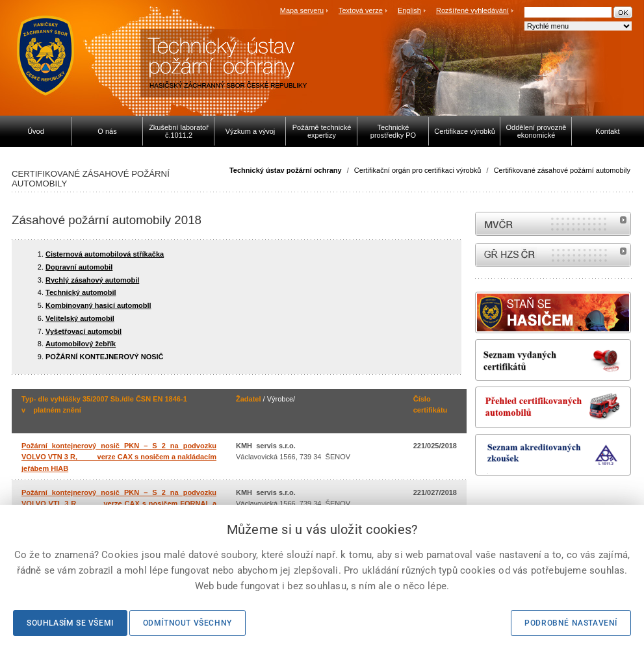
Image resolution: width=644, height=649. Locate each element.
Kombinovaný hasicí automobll (98, 305)
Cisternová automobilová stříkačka (105, 254)
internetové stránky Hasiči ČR (553, 255)
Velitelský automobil (80, 318)
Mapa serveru (302, 10)
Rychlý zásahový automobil (92, 280)
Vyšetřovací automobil (84, 331)
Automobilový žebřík (81, 344)
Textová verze (361, 10)
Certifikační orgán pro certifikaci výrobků (418, 170)
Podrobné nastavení (571, 623)
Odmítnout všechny (187, 623)
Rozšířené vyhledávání (472, 10)
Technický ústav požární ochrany (286, 170)
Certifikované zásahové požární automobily (562, 170)
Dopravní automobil (79, 267)
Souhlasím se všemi (70, 623)
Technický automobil (81, 292)
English (409, 10)
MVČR (553, 224)
